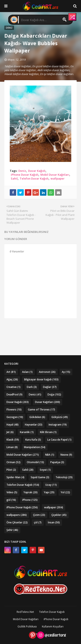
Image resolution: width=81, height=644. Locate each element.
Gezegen (15, 417)
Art (11, 372)
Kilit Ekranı (48, 432)
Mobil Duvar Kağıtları (55, 175)
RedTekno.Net (25, 612)
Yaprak (31, 492)
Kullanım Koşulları (53, 626)
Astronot (47, 372)
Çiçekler (59, 515)
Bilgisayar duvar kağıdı (41, 379)
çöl (38, 522)
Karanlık (27, 432)
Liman (12, 447)
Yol (65, 492)
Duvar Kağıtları (48, 402)
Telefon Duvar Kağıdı (34, 178)
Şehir (12, 530)
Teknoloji (64, 477)
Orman (13, 462)
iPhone (30, 500)
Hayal (13, 425)
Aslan (27, 372)
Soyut (45, 470)
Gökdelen (37, 417)
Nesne (66, 455)
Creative (13, 387)
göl (11, 500)
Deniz (22, 171)
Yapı (49, 492)
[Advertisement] (40, 329)
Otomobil (35, 462)
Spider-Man (15, 477)
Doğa (54, 394)
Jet (10, 432)
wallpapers (17, 515)
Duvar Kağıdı (37, 171)
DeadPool (14, 394)
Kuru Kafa (33, 440)
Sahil (14, 178)
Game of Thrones (41, 410)
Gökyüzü (60, 417)
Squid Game (40, 477)
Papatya (57, 462)
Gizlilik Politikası (27, 626)
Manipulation (35, 447)
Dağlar (50, 387)
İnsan (54, 522)
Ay (66, 372)
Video (12, 492)
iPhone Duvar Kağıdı (25, 175)
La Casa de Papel (59, 440)
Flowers (14, 410)
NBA (50, 455)
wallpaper (58, 178)
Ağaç (12, 379)
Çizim (39, 515)
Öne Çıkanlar (17, 522)
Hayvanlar (34, 425)
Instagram (58, 425)
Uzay (51, 485)
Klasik (13, 440)
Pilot (11, 470)
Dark (32, 387)
